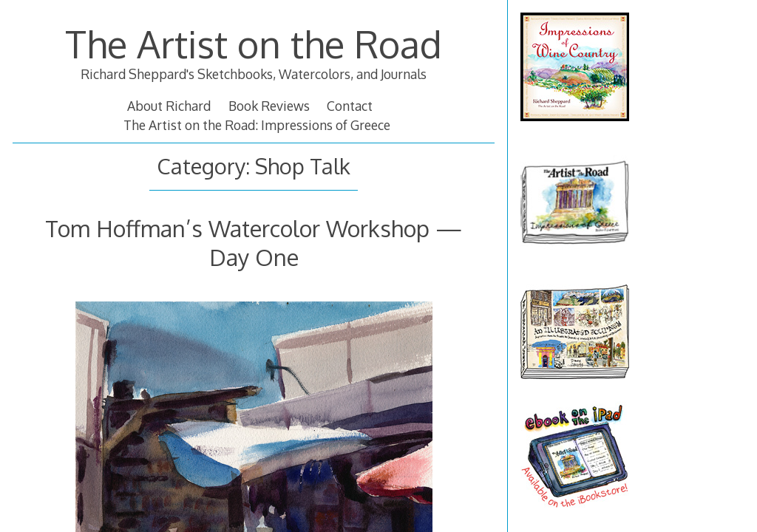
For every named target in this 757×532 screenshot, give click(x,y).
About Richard (169, 106)
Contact (350, 106)
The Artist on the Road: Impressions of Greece (257, 125)
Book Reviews (269, 106)
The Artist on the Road (254, 44)
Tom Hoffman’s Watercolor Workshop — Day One (254, 242)
